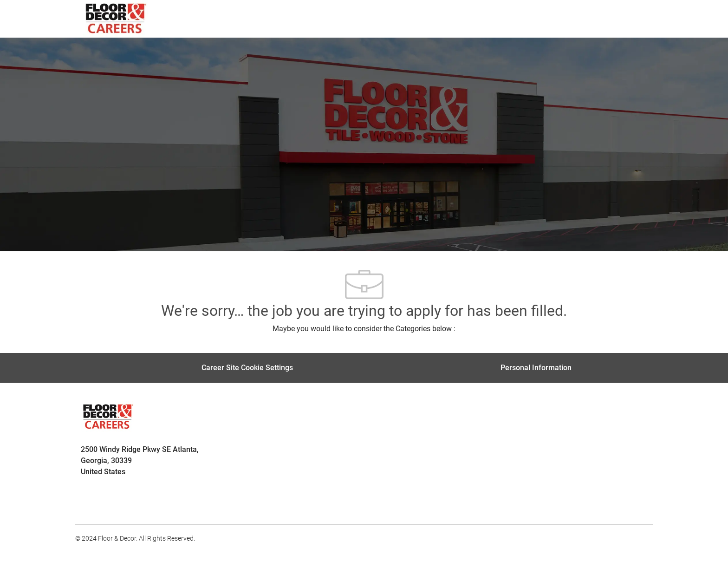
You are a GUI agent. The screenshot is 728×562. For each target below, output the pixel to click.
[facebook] (86, 503)
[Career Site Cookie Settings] (247, 368)
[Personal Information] (536, 368)
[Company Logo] (116, 19)
